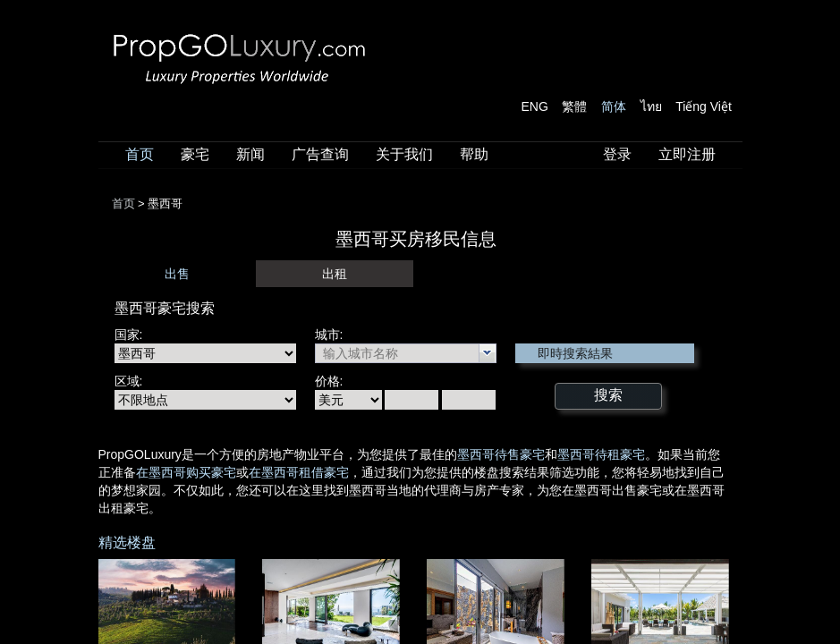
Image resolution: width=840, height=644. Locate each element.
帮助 (474, 154)
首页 (140, 154)
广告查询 (320, 154)
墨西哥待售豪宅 (501, 454)
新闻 (250, 154)
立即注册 (687, 154)
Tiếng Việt (704, 106)
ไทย (651, 106)
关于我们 (404, 154)
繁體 (574, 106)
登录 (617, 154)
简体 (614, 106)
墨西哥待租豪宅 (601, 454)
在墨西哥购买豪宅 (186, 472)
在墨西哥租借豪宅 (299, 472)
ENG (535, 106)
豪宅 (195, 154)
